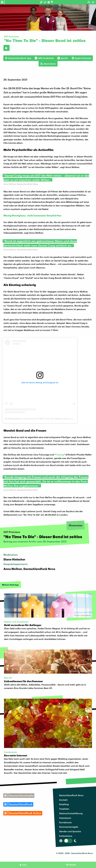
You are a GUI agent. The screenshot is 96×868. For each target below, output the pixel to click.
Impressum (65, 818)
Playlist (72, 865)
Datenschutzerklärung (71, 813)
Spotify (63, 58)
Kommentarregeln (69, 827)
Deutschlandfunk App (18, 58)
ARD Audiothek (44, 58)
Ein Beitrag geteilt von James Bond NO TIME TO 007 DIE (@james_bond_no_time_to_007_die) (46, 419)
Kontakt (63, 800)
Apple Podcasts (81, 58)
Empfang (64, 804)
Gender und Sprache (70, 831)
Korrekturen (65, 822)
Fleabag (60, 455)
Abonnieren (48, 64)
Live (24, 865)
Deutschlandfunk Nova (71, 795)
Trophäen (64, 809)
